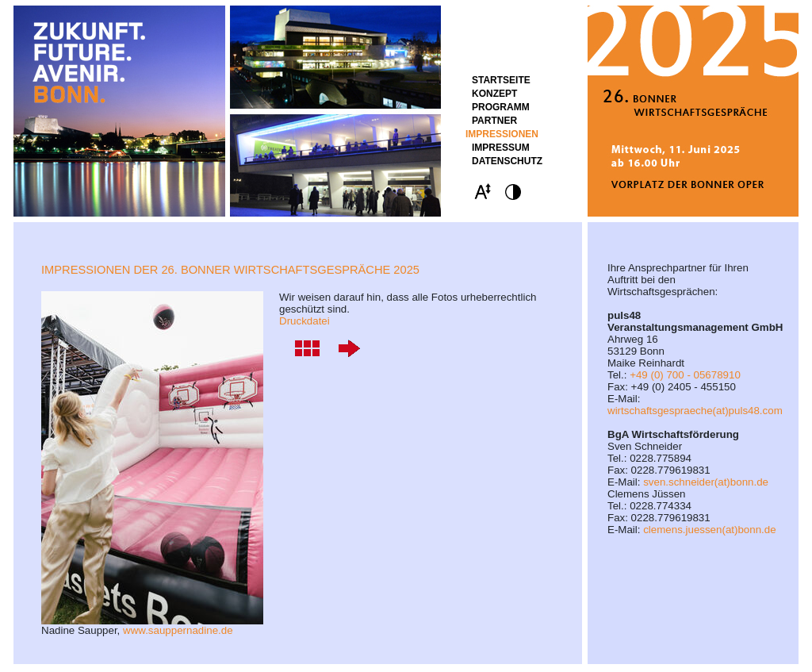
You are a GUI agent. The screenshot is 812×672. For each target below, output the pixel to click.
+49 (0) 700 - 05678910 (685, 375)
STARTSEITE (501, 80)
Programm (501, 107)
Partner (494, 121)
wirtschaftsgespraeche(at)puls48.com (695, 411)
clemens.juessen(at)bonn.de (709, 530)
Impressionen (502, 134)
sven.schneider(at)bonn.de (706, 482)
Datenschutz (507, 161)
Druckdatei (304, 321)
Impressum (501, 148)
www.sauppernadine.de (178, 630)
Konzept (494, 94)
